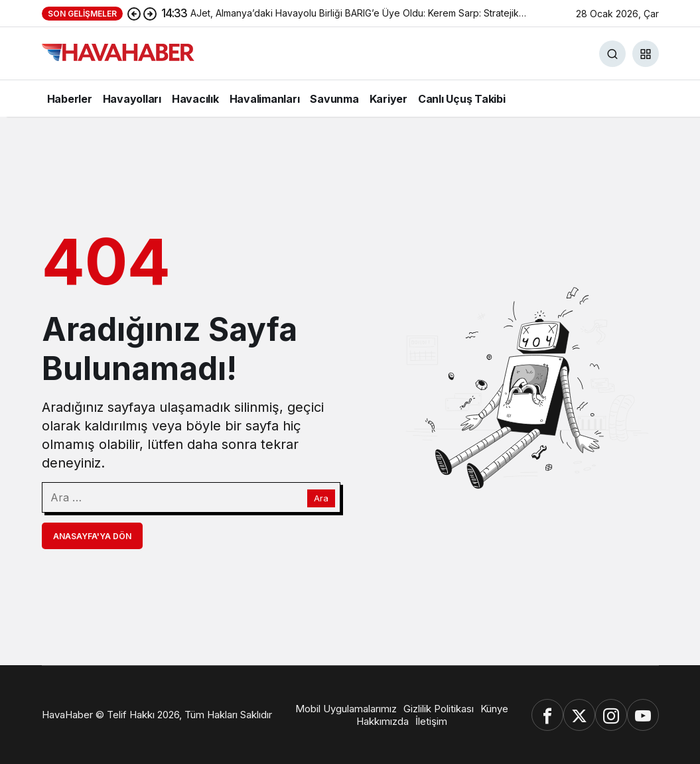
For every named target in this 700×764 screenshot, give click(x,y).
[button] (646, 54)
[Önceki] (134, 13)
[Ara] (612, 54)
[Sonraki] (150, 13)
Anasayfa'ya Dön (92, 536)
